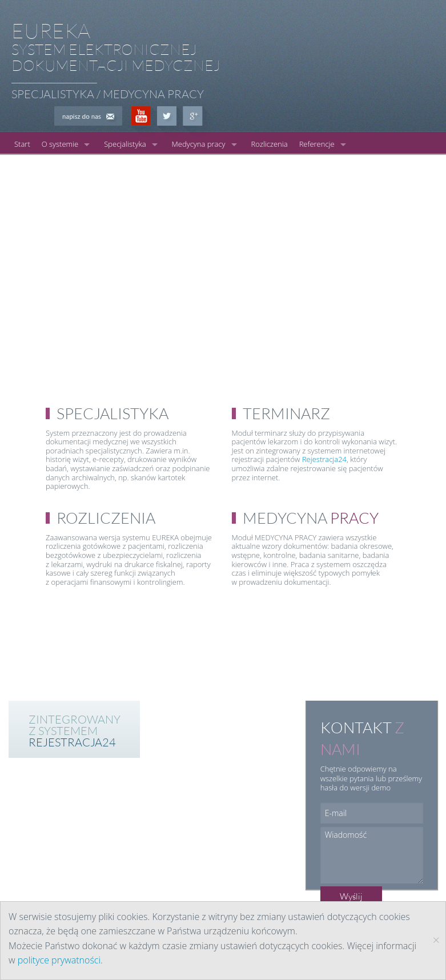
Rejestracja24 (324, 459)
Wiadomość (372, 855)
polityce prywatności (59, 960)
